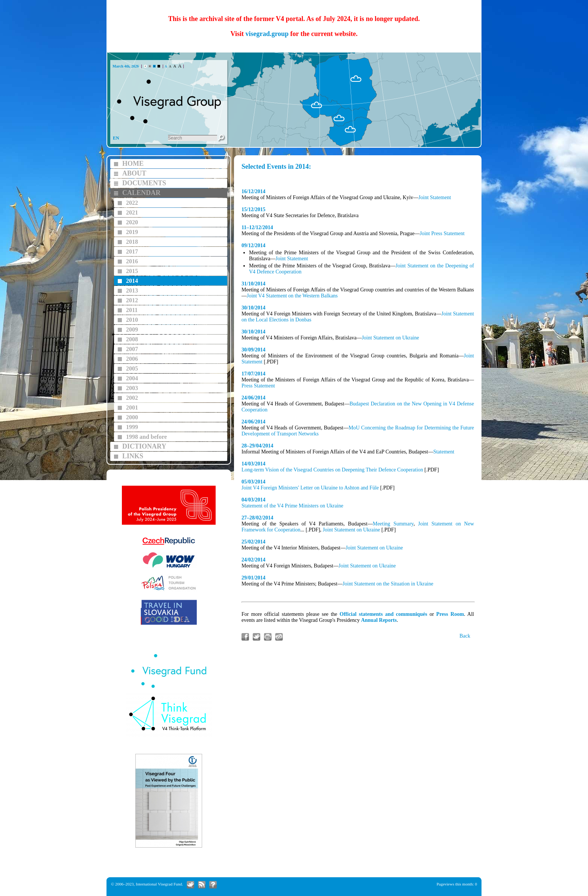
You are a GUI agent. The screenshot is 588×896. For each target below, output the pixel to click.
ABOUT (134, 173)
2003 (132, 388)
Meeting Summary (393, 524)
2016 (132, 261)
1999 (132, 427)
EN (116, 138)
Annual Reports (379, 620)
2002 (132, 398)
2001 (132, 407)
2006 (132, 359)
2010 (132, 320)
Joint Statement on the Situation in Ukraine (388, 584)
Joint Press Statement (442, 233)
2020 (132, 222)
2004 (132, 378)
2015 (132, 271)
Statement (444, 452)
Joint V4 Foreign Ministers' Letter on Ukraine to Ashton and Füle (310, 488)
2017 (132, 251)
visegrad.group (267, 34)
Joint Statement (435, 197)
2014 (132, 281)
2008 (132, 339)
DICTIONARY (144, 446)
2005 (132, 368)
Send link (279, 637)
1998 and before (146, 437)
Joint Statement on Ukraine (391, 338)
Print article (268, 637)
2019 (132, 232)
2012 (132, 300)
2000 (132, 417)
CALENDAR (141, 193)
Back (465, 636)
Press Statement (258, 386)
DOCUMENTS (144, 183)
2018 (132, 242)
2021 (132, 212)
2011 (132, 310)
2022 (132, 203)
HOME (133, 164)
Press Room (450, 614)
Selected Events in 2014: (276, 167)
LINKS (133, 456)
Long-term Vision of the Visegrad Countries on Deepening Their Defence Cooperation (332, 470)
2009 (132, 329)
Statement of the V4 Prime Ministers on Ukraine (292, 506)
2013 (132, 290)
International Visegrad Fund (159, 884)
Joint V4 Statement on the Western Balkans (292, 296)
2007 (132, 349)
